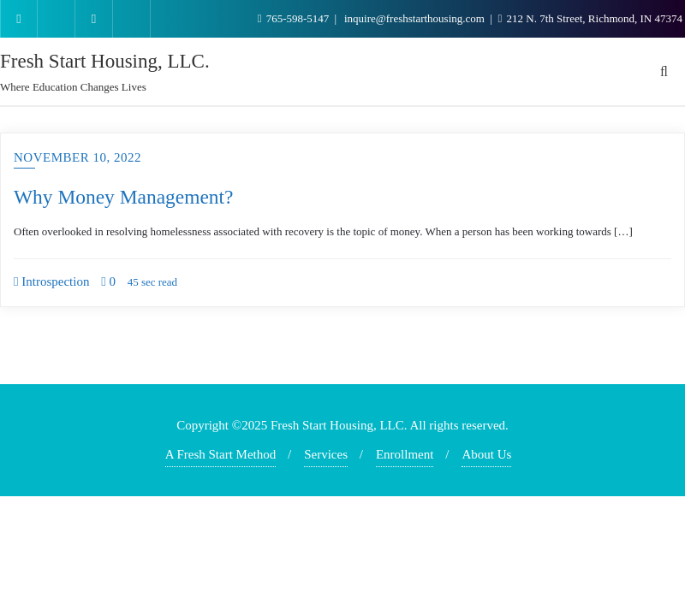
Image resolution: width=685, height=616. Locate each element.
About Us (486, 454)
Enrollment (405, 454)
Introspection (51, 281)
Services (326, 454)
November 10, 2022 (77, 157)
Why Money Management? (123, 197)
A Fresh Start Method (221, 454)
